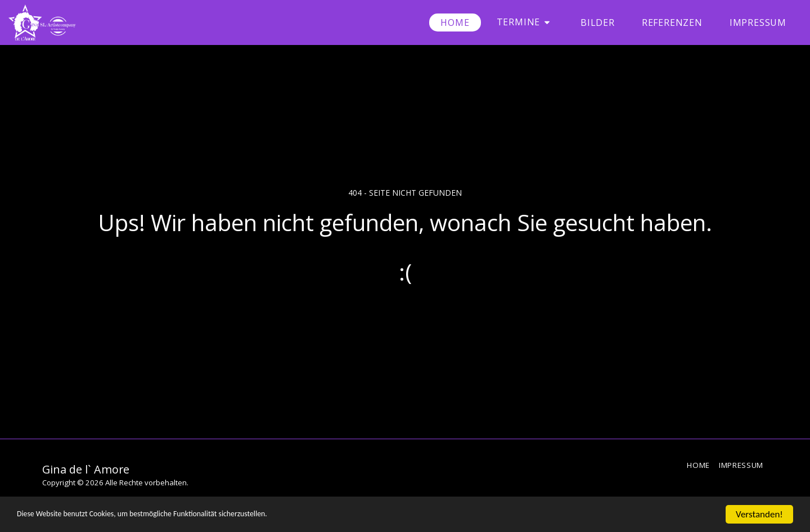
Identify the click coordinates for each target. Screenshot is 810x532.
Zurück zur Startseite (405, 317)
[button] (525, 22)
